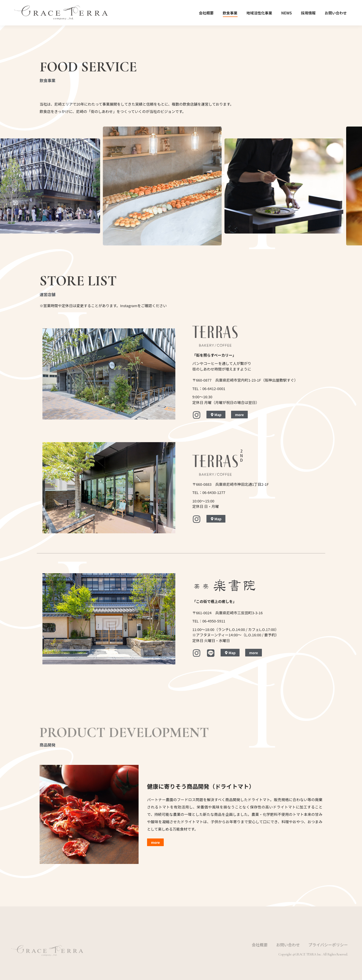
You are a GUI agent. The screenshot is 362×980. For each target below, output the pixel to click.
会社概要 (260, 952)
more (239, 415)
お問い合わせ (288, 952)
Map (216, 415)
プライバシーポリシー (328, 952)
